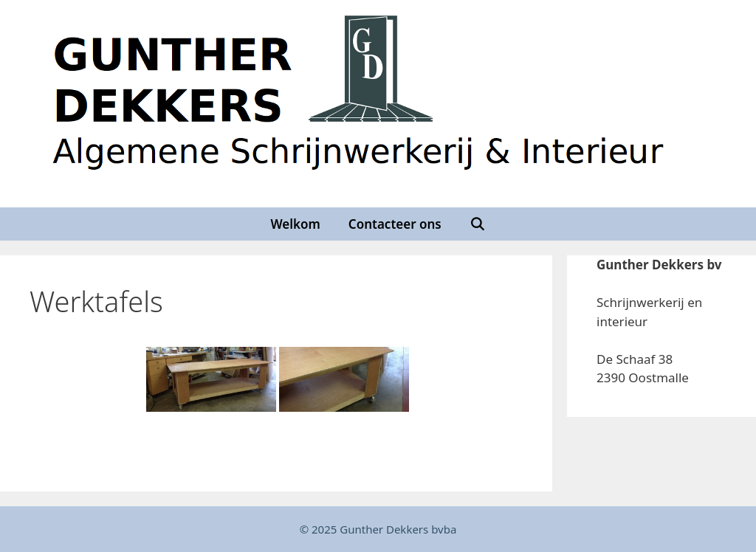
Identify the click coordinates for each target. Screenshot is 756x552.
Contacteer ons (395, 224)
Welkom (295, 224)
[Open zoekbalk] (478, 224)
